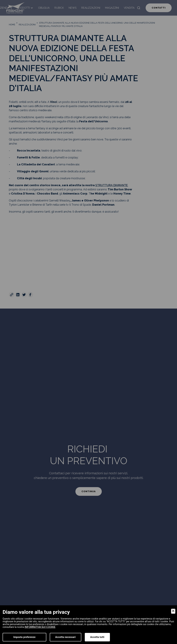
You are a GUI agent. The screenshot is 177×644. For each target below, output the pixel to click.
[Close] (173, 611)
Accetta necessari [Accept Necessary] (66, 637)
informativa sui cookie (40, 627)
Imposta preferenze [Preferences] (24, 637)
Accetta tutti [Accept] (97, 637)
